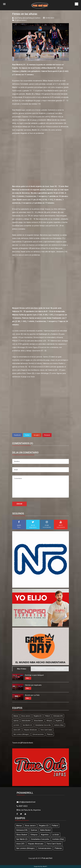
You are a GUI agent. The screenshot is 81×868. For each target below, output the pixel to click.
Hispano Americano (31, 730)
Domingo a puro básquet (34, 675)
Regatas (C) (38, 716)
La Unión (16, 725)
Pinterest (47, 435)
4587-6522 (22, 806)
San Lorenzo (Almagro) (21, 734)
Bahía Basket (26, 721)
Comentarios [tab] (40, 669)
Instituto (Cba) (59, 725)
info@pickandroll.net (26, 802)
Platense (50, 734)
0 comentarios (21, 20)
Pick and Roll (47, 858)
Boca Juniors (26, 716)
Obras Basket (38, 721)
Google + (37, 435)
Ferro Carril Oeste (46, 730)
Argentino (59, 721)
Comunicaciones (38, 734)
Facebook (17, 435)
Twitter (27, 435)
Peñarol (47, 716)
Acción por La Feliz (32, 695)
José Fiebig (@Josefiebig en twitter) (27, 18)
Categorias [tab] (59, 669)
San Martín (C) (27, 725)
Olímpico (49, 721)
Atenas (16, 716)
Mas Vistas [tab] (22, 669)
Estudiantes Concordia (43, 725)
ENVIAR (19, 504)
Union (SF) (17, 730)
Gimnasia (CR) (58, 716)
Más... (28, 678)
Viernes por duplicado (33, 685)
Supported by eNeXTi (40, 867)
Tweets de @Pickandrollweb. (23, 743)
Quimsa (16, 721)
